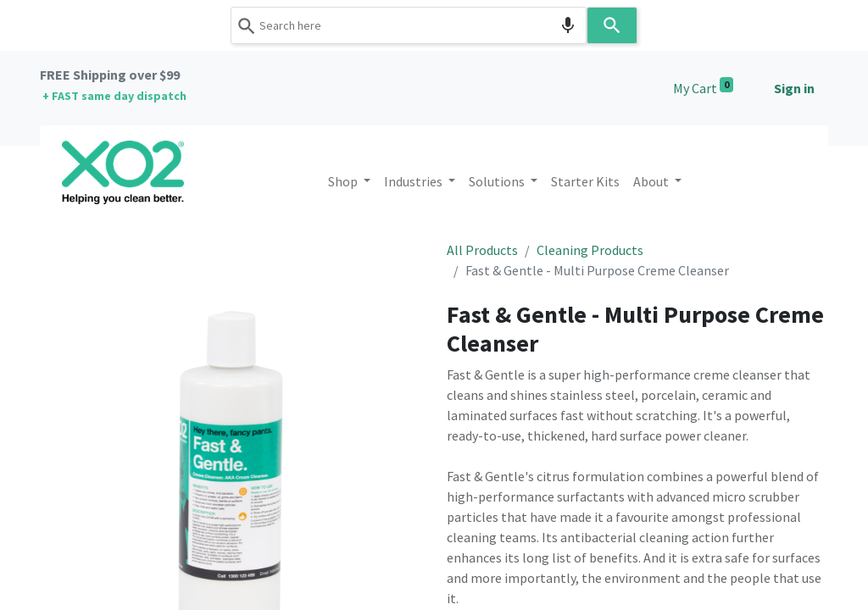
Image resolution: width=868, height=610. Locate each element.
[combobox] (409, 25)
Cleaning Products (590, 250)
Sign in (794, 88)
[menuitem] (585, 181)
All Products (482, 250)
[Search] (612, 25)
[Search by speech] (568, 25)
